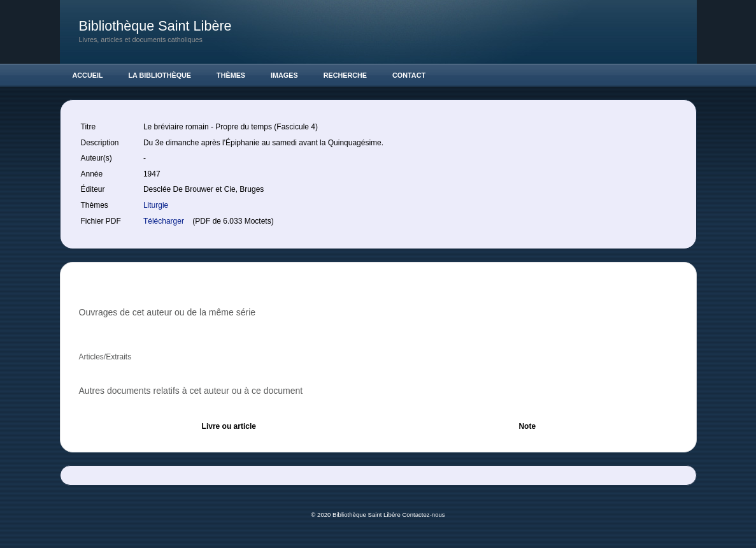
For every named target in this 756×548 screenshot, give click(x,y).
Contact (409, 75)
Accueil (88, 75)
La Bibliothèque (160, 75)
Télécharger (165, 221)
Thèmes (231, 75)
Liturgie (156, 205)
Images (284, 75)
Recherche (345, 75)
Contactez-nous (423, 515)
